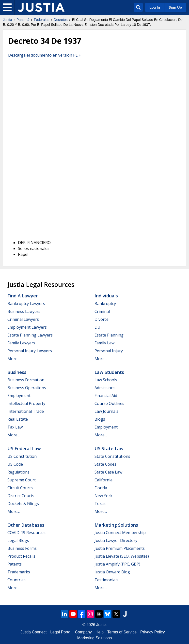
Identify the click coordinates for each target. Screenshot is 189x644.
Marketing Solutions (116, 525)
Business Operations (27, 388)
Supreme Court (22, 480)
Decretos (61, 20)
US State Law (109, 448)
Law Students (109, 372)
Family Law (104, 343)
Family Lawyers (21, 343)
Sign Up (175, 7)
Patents (15, 564)
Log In (155, 7)
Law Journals (106, 411)
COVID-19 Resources (26, 533)
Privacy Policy (153, 632)
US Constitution (22, 456)
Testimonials (106, 580)
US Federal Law (24, 448)
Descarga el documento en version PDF (44, 55)
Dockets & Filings (23, 504)
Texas (100, 504)
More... (14, 359)
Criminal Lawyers (23, 319)
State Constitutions (112, 456)
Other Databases (26, 525)
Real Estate (18, 419)
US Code (15, 464)
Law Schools (106, 380)
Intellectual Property (26, 403)
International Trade (26, 411)
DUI (98, 327)
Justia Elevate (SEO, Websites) (122, 556)
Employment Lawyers (27, 327)
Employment (19, 396)
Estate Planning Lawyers (30, 335)
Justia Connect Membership (120, 533)
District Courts (21, 496)
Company (83, 632)
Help (100, 632)
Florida (101, 488)
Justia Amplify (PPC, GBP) (117, 564)
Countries (16, 580)
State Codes (105, 464)
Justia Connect (33, 632)
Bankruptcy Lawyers (26, 304)
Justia (8, 20)
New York (103, 496)
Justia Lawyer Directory (116, 540)
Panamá (23, 20)
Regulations (18, 472)
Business (17, 372)
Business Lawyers (24, 311)
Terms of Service (122, 632)
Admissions (105, 388)
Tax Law (15, 427)
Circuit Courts (20, 488)
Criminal (102, 311)
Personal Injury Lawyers (30, 351)
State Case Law (108, 472)
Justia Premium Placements (120, 548)
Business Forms (22, 548)
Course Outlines (109, 403)
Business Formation (26, 380)
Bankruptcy (105, 304)
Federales (42, 20)
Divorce (102, 319)
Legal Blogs (18, 540)
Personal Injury (109, 351)
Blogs (100, 419)
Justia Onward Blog (112, 572)
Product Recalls (21, 556)
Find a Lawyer (23, 296)
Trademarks (19, 572)
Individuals (106, 296)
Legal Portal (61, 632)
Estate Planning (109, 335)
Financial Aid (106, 396)
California (103, 480)
